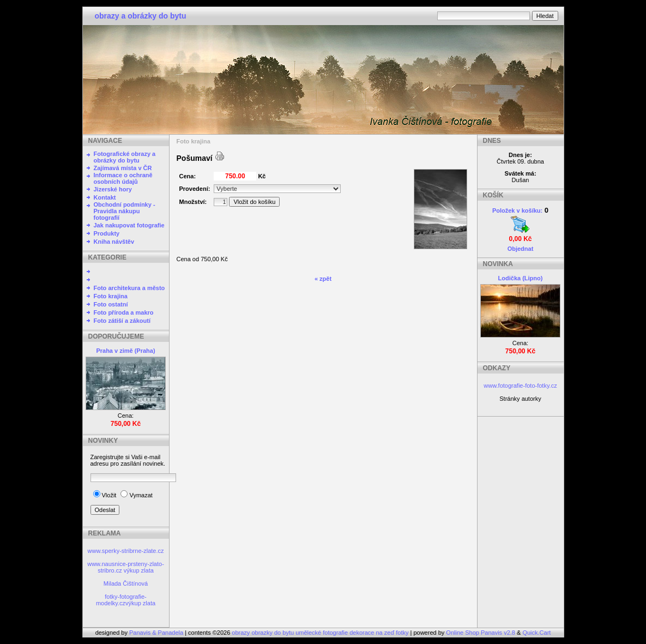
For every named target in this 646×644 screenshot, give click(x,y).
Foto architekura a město (129, 288)
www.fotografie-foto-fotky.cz (520, 386)
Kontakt (105, 197)
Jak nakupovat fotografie (129, 225)
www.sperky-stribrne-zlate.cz (126, 551)
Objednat (521, 249)
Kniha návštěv (114, 242)
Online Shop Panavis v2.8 (481, 633)
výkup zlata (139, 570)
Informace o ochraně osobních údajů (123, 178)
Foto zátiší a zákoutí (122, 321)
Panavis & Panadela (157, 633)
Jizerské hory (113, 189)
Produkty (107, 233)
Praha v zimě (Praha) (125, 351)
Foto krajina (111, 296)
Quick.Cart (536, 633)
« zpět (323, 279)
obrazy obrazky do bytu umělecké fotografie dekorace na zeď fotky (321, 633)
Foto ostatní (111, 304)
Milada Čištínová (126, 583)
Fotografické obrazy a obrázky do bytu (125, 157)
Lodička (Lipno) (521, 278)
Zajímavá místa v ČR (123, 168)
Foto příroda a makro (124, 312)
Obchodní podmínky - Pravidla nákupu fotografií (125, 211)
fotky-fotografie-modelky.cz (121, 600)
